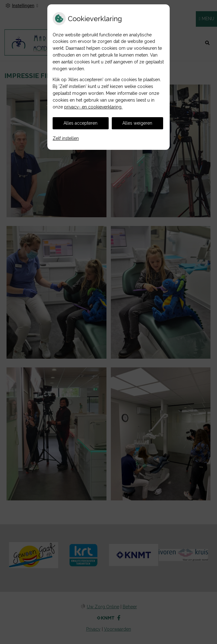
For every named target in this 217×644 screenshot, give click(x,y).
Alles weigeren (137, 123)
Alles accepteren (80, 123)
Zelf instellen (66, 138)
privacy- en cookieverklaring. (93, 107)
